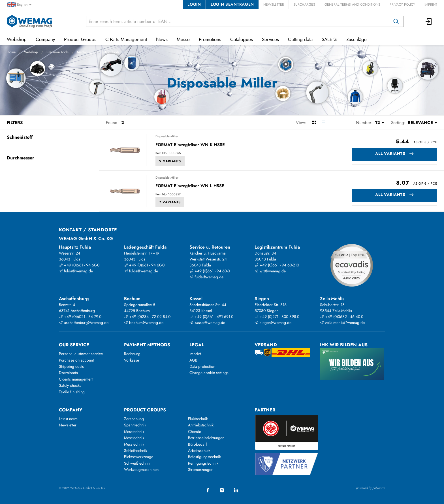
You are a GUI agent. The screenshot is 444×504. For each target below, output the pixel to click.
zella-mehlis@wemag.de (342, 323)
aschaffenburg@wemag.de (84, 323)
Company (45, 39)
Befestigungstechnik (204, 457)
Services (270, 39)
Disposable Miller (167, 136)
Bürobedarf (198, 444)
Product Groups (80, 39)
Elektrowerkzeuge (139, 457)
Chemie (195, 432)
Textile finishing (72, 392)
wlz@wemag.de (270, 271)
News (162, 39)
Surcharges (304, 5)
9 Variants (170, 161)
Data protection (202, 366)
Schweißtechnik (137, 463)
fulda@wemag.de (76, 271)
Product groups (145, 410)
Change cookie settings (209, 373)
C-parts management (76, 379)
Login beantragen (232, 4)
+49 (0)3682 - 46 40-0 (342, 317)
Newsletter (274, 5)
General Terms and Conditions (352, 5)
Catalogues (242, 39)
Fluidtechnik (198, 419)
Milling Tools (110, 52)
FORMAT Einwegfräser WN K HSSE (190, 145)
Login (194, 4)
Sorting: (398, 123)
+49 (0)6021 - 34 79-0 (80, 317)
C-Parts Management (126, 39)
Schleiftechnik (135, 450)
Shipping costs (71, 366)
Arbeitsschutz (199, 450)
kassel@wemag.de (207, 323)
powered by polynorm (371, 488)
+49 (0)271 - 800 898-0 (277, 317)
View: (301, 123)
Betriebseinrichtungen (206, 438)
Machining (85, 52)
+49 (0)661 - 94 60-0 (79, 265)
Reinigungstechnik (203, 463)
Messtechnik (134, 432)
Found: (112, 123)
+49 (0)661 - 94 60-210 (277, 265)
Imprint (431, 5)
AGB (193, 360)
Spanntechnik (135, 425)
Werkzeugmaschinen (141, 469)
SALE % (329, 39)
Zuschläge (357, 39)
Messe (183, 39)
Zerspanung (134, 419)
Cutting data (300, 39)
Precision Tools (57, 52)
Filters (15, 123)
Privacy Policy (402, 5)
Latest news (68, 419)
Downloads (68, 373)
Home (11, 52)
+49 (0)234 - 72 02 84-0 (147, 317)
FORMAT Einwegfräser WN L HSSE (190, 186)
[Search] (396, 21)
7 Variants (170, 202)
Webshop (31, 52)
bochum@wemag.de (144, 323)
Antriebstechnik (201, 425)
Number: (364, 123)
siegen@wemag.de (273, 323)
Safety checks (70, 385)
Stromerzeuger (200, 469)
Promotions (210, 39)
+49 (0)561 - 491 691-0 (211, 317)
